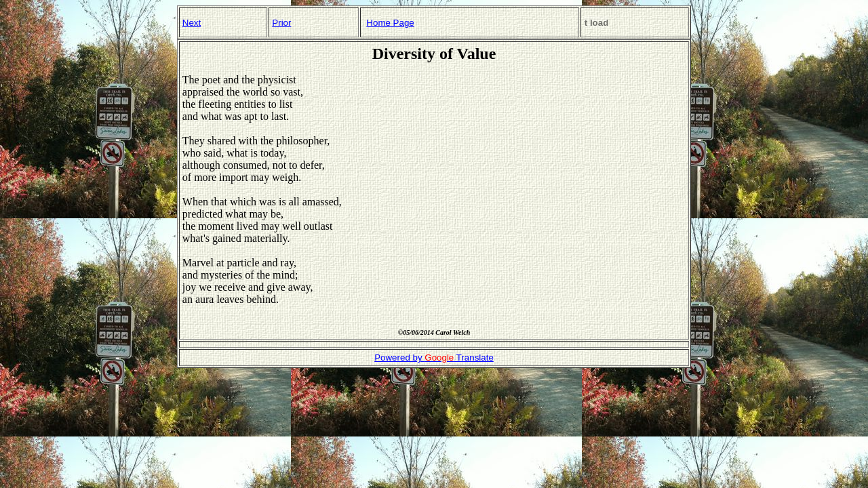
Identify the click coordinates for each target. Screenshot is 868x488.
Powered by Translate (434, 358)
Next (192, 23)
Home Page (390, 23)
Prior (281, 23)
